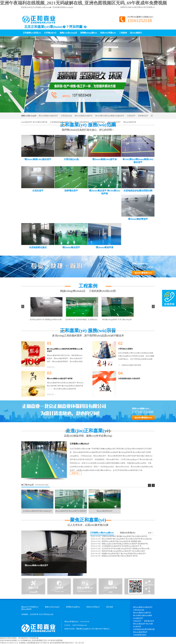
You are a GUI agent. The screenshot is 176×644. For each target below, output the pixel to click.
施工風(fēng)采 (28, 485)
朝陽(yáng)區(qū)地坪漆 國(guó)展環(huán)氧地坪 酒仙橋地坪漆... (125, 544)
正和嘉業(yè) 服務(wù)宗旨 (88, 331)
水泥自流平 (131, 116)
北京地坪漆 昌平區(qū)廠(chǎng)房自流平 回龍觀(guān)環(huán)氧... (126, 549)
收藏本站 (124, 7)
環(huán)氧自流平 (114, 122)
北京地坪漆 (34, 614)
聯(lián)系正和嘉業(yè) (147, 7)
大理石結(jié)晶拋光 (125, 349)
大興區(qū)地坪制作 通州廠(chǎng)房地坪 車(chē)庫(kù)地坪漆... (125, 536)
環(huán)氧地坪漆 (130, 122)
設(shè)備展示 (136, 33)
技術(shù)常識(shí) (108, 33)
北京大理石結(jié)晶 (46, 614)
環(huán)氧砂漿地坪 (82, 122)
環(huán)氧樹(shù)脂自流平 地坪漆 (60, 379)
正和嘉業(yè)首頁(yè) (32, 33)
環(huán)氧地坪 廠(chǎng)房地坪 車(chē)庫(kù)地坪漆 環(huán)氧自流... (127, 539)
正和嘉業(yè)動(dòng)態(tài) (102, 533)
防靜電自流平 (143, 116)
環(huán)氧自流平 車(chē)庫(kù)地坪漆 (143, 625)
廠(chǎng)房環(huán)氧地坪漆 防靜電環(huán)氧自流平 (65, 350)
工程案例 (123, 33)
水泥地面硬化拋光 (98, 122)
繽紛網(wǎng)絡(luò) (84, 629)
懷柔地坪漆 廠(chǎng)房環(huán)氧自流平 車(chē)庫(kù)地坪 (123, 551)
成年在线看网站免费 (57, 643)
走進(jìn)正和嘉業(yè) (88, 431)
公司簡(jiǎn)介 (50, 33)
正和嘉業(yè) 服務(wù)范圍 (88, 125)
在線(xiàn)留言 (133, 7)
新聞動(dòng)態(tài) (89, 33)
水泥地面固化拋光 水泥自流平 (129, 379)
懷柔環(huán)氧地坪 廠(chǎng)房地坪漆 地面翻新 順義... (122, 541)
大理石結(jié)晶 (66, 116)
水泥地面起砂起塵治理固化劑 (61, 122)
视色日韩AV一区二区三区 (75, 643)
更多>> (151, 533)
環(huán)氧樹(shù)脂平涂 (84, 116)
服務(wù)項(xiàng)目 (68, 33)
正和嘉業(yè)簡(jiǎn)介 (80, 444)
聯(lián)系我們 (26, 609)
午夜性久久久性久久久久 (9, 643)
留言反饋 (110, 607)
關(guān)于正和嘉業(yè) (30, 607)
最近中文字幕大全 (43, 643)
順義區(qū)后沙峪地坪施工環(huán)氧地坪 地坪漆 (119, 556)
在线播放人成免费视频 (27, 643)
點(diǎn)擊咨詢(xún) (143, 273)
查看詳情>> (51, 367)
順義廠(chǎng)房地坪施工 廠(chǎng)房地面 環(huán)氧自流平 (124, 554)
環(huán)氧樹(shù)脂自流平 (48, 116)
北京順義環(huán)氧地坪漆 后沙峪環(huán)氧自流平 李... (122, 546)
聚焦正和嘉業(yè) (88, 520)
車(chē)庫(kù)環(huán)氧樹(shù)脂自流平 (110, 116)
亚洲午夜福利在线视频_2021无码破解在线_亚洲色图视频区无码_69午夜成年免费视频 (83, 3)
